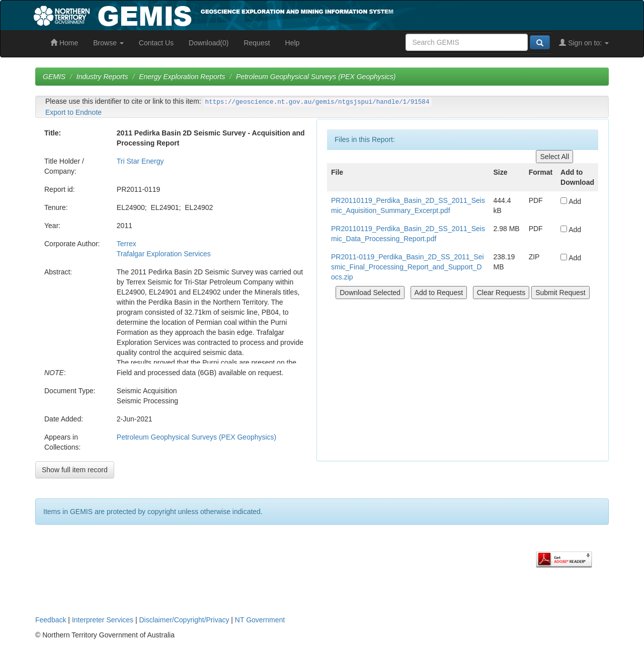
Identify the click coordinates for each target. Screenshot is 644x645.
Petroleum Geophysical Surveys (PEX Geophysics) (316, 77)
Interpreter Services (103, 620)
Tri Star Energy (140, 161)
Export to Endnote (73, 112)
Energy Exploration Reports (182, 77)
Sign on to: (584, 43)
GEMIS (54, 77)
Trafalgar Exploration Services (164, 254)
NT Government (260, 620)
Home (64, 43)
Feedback (51, 620)
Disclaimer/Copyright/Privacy (184, 620)
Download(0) (209, 43)
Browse (108, 43)
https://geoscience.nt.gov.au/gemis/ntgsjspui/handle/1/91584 (317, 102)
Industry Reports (102, 77)
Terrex (127, 244)
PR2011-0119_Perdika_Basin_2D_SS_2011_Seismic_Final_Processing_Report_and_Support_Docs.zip (408, 267)
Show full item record (75, 470)
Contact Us (156, 43)
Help (293, 43)
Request (257, 43)
